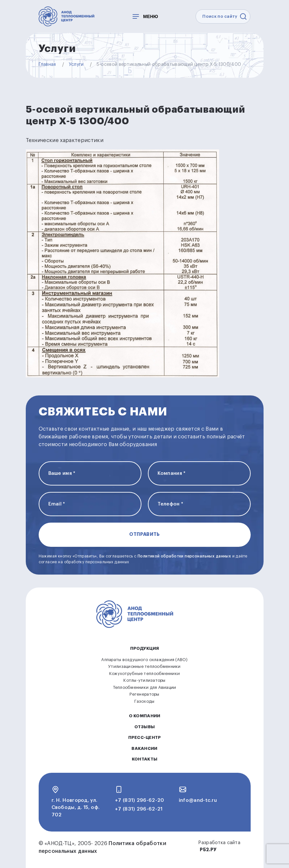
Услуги (76, 65)
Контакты (144, 759)
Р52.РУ (208, 850)
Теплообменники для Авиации (145, 687)
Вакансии (144, 748)
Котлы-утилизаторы (144, 680)
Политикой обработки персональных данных (184, 556)
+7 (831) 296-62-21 (139, 809)
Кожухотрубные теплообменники (144, 674)
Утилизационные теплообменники (144, 666)
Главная (47, 65)
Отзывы (145, 727)
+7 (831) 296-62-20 (140, 800)
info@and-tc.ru (198, 800)
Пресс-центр (145, 737)
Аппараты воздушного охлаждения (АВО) (144, 660)
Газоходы (144, 701)
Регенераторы (144, 694)
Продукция (144, 648)
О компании (145, 716)
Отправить (144, 534)
